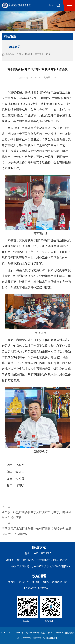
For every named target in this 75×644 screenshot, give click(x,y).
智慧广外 (24, 582)
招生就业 (28, 54)
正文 (48, 54)
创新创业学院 (59, 582)
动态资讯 (39, 54)
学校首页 (11, 582)
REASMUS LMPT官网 (36, 588)
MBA (46, 582)
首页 (19, 54)
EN (51, 5)
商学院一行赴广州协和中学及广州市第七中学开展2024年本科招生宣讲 (36, 515)
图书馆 (36, 582)
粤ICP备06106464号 (30, 633)
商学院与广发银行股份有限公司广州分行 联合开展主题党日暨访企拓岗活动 (37, 531)
